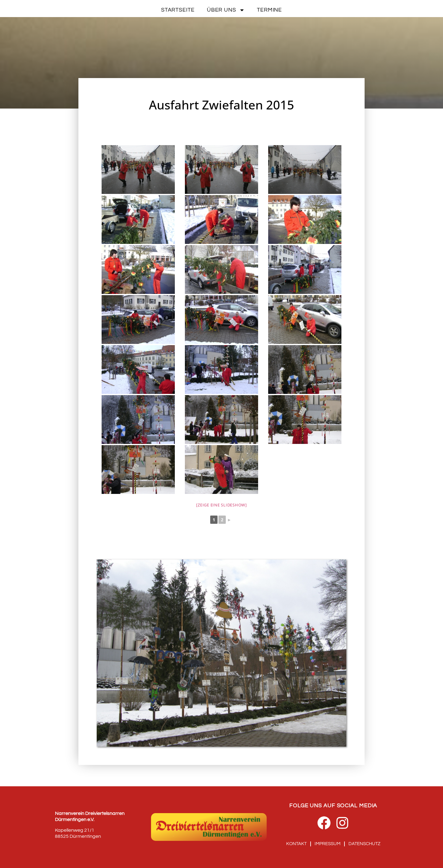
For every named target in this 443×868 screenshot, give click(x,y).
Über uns (226, 10)
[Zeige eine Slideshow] (221, 505)
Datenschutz (364, 844)
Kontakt (296, 844)
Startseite (178, 10)
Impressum (328, 844)
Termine (269, 10)
